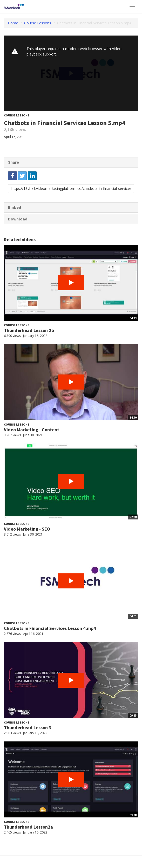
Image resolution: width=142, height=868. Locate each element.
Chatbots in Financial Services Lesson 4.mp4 (50, 628)
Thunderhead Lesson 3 (28, 728)
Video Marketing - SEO (27, 529)
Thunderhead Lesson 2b (29, 330)
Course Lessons (38, 23)
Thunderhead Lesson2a (28, 827)
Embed (15, 207)
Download (18, 219)
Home (13, 23)
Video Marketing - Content (32, 430)
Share (13, 162)
